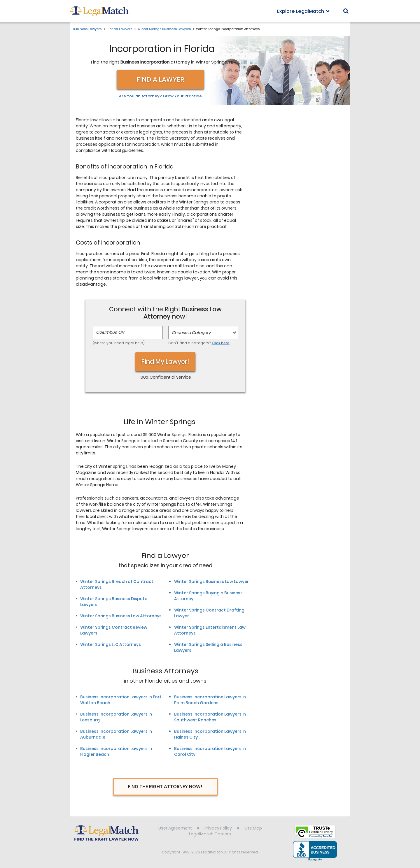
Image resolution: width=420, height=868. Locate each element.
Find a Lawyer (160, 79)
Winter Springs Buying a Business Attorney (208, 596)
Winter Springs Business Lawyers (164, 29)
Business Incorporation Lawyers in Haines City (210, 734)
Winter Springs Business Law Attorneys (121, 616)
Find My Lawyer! (165, 362)
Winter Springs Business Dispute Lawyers (114, 602)
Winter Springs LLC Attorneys (111, 644)
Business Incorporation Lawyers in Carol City (210, 751)
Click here (221, 343)
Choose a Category (191, 333)
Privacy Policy (218, 828)
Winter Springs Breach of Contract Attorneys (117, 584)
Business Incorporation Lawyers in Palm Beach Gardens (210, 700)
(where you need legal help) (119, 343)
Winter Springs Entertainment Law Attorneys (210, 630)
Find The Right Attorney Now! (165, 787)
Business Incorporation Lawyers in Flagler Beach (116, 751)
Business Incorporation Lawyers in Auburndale (116, 734)
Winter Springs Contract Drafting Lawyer (209, 613)
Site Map (253, 828)
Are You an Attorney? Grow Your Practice (160, 96)
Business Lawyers (87, 29)
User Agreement (175, 828)
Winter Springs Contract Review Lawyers (114, 630)
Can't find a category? (199, 343)
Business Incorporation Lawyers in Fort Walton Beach (121, 700)
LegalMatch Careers (210, 834)
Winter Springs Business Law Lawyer (211, 581)
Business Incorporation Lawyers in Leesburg (116, 717)
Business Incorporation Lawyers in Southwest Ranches (210, 717)
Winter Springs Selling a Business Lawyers (208, 647)
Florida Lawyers (119, 29)
